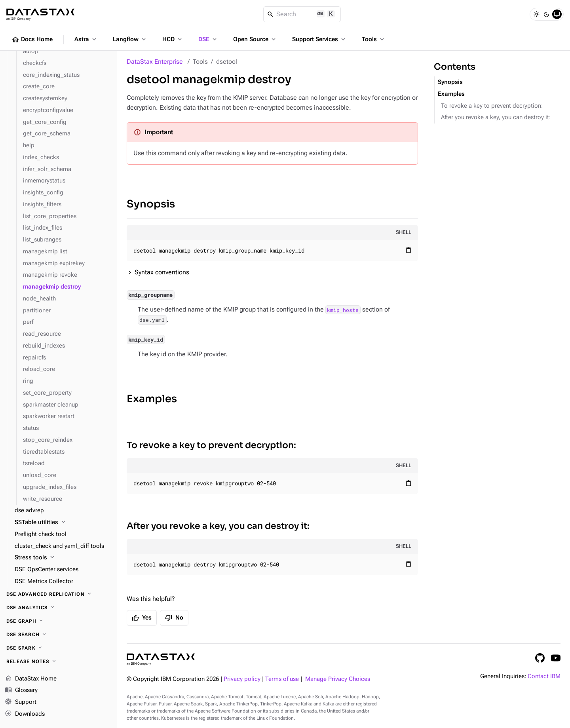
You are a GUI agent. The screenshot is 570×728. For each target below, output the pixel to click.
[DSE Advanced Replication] (59, 594)
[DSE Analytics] (59, 608)
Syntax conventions (162, 272)
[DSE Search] (59, 635)
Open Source (255, 39)
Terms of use (282, 679)
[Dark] (547, 14)
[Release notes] (59, 661)
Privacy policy (242, 679)
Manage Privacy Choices (338, 679)
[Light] (536, 14)
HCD (173, 39)
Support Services (319, 39)
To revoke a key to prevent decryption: (211, 445)
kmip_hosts (343, 310)
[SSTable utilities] (63, 523)
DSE (208, 39)
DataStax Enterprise (155, 62)
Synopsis (151, 204)
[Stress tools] (63, 558)
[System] (557, 14)
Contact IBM (544, 676)
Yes (142, 618)
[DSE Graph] (59, 621)
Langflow (130, 39)
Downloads (25, 714)
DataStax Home (31, 679)
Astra (86, 39)
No (174, 618)
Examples (152, 399)
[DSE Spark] (59, 648)
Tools (374, 39)
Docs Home (32, 40)
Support (21, 702)
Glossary (21, 690)
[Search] (302, 14)
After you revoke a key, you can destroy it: (218, 526)
